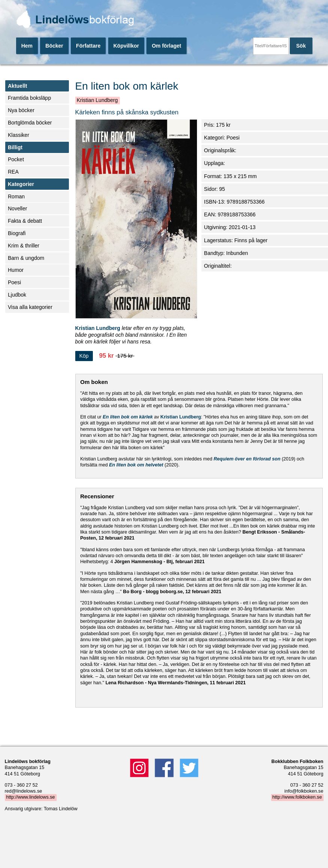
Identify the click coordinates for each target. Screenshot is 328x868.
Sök (301, 46)
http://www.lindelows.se (30, 798)
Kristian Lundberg (97, 100)
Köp (84, 356)
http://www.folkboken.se (297, 798)
